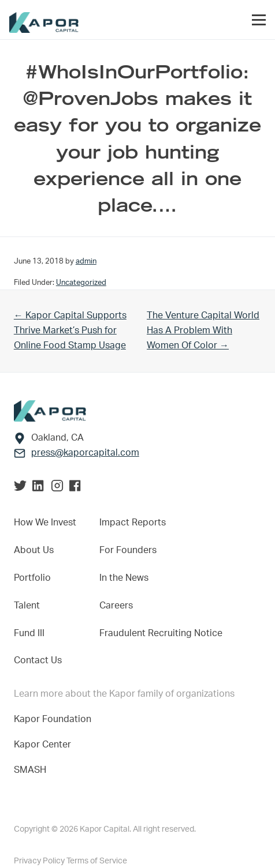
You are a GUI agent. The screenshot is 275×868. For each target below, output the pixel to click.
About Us (34, 550)
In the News (124, 578)
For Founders (128, 550)
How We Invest (45, 523)
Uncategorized (81, 283)
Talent (27, 606)
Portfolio (32, 578)
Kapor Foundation (55, 719)
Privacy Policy (40, 861)
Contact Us (38, 660)
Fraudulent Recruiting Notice (161, 633)
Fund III (29, 633)
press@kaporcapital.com (85, 453)
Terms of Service (97, 861)
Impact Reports (133, 523)
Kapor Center (45, 745)
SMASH (30, 770)
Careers (116, 606)
